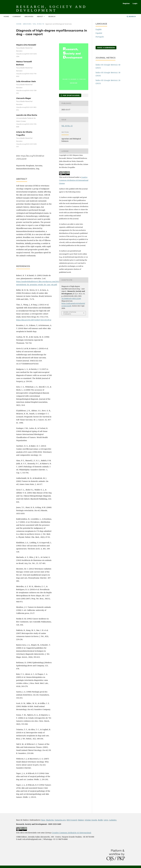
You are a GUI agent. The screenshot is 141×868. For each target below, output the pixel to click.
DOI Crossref (72, 820)
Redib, (101, 820)
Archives (29, 16)
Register (126, 3)
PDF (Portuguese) (71, 95)
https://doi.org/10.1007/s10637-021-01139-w (34, 320)
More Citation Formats (70, 313)
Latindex (113, 820)
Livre (106, 820)
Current (17, 16)
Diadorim (50, 820)
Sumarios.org (60, 820)
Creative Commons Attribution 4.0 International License (74, 180)
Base (43, 820)
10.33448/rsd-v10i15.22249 (71, 298)
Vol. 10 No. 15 (38, 24)
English (99, 29)
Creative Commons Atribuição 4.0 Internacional (71, 833)
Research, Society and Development (51, 8)
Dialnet (81, 820)
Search (52, 16)
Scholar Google (91, 820)
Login (135, 3)
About (40, 16)
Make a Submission (106, 48)
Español (99, 33)
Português (100, 37)
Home (6, 16)
